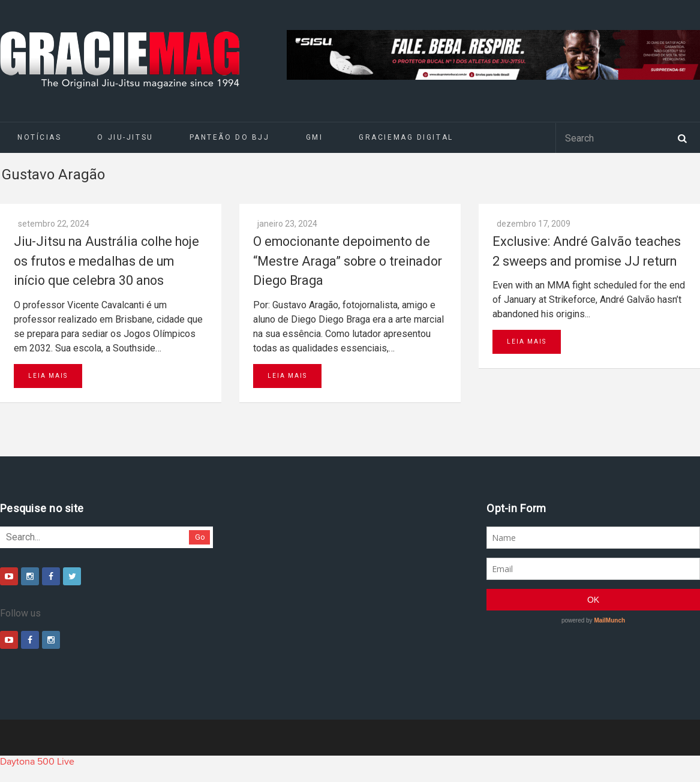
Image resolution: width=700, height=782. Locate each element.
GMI (315, 137)
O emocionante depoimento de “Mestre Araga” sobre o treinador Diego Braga (348, 261)
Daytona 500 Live (37, 762)
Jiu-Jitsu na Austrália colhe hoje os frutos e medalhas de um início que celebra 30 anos (106, 261)
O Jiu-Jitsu (125, 137)
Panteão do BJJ (230, 137)
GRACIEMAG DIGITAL (406, 137)
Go (200, 537)
